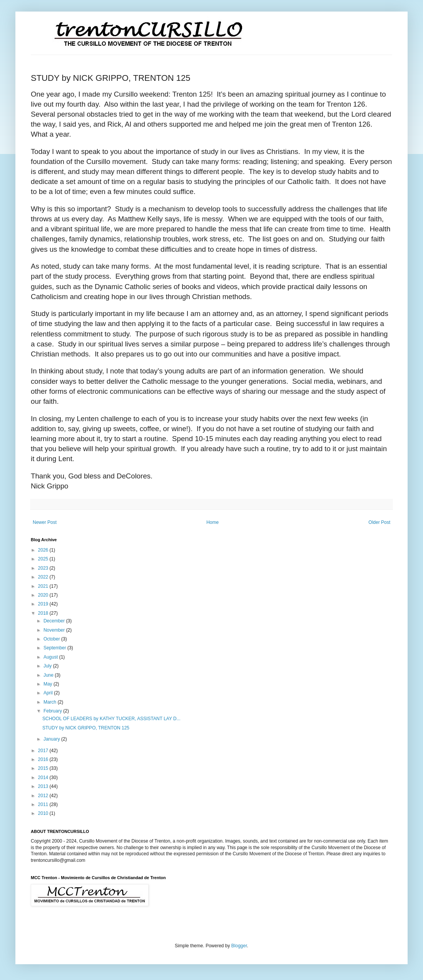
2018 (44, 613)
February (53, 711)
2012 (44, 796)
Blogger (239, 946)
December (55, 621)
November (55, 630)
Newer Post (45, 522)
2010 (44, 813)
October (52, 639)
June (49, 675)
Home (212, 522)
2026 (44, 550)
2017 (44, 751)
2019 (44, 604)
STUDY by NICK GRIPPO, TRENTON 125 (86, 728)
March (51, 702)
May (48, 684)
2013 (44, 786)
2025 (44, 559)
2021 (44, 586)
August (51, 657)
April (49, 693)
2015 (44, 768)
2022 (44, 577)
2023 (44, 568)
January (52, 739)
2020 (44, 595)
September (55, 648)
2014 (44, 778)
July (48, 666)
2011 (44, 804)
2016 (44, 759)
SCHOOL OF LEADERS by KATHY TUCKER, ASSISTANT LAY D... (111, 719)
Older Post (379, 522)
